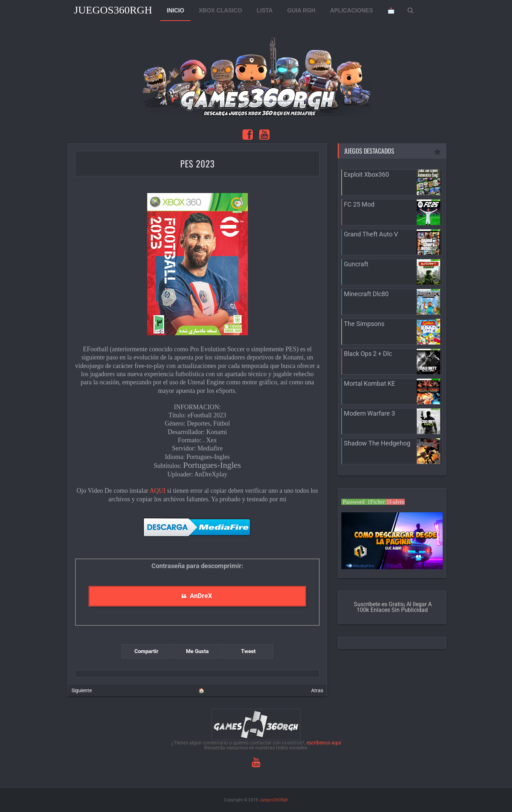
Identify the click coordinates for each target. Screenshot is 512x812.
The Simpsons (364, 324)
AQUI (158, 491)
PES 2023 (198, 163)
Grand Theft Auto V (371, 234)
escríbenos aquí (324, 743)
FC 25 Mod (359, 204)
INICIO (175, 10)
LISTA (265, 10)
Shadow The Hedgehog (377, 443)
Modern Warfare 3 (369, 413)
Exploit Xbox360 (366, 174)
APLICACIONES (351, 10)
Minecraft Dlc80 (366, 294)
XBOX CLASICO (220, 10)
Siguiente (82, 690)
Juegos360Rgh (113, 10)
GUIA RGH (301, 10)
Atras (317, 690)
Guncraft (356, 264)
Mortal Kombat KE (369, 383)
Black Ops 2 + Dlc (368, 354)
